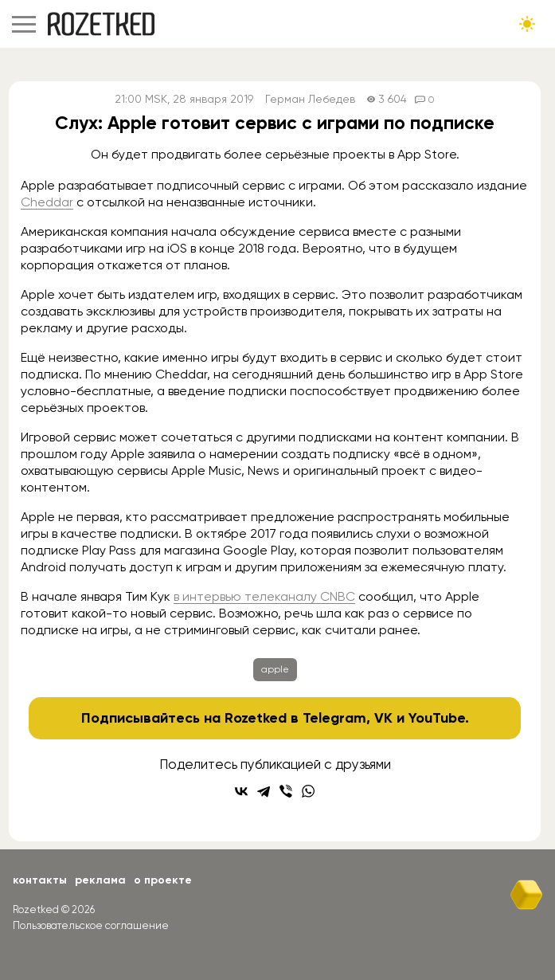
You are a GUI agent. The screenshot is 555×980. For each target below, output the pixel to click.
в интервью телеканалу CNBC (264, 596)
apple (275, 669)
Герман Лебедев (310, 99)
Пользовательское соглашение (91, 925)
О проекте (163, 880)
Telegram (334, 718)
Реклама (100, 880)
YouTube (437, 718)
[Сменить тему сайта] (527, 24)
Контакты (40, 880)
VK (383, 718)
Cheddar (47, 202)
